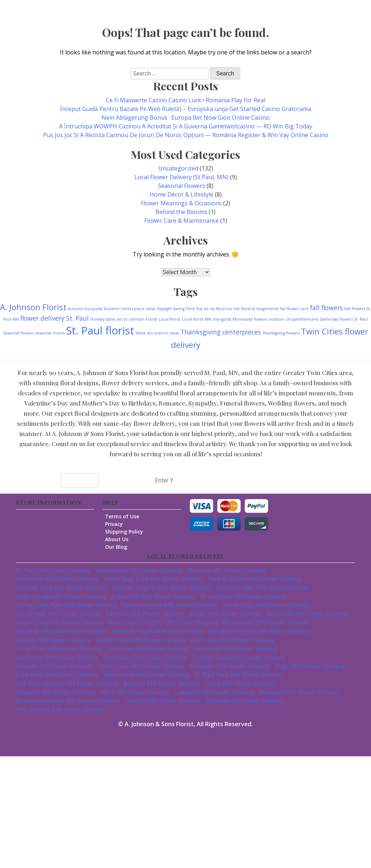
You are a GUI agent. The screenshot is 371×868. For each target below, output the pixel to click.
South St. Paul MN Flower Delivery (62, 631)
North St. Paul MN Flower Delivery (263, 588)
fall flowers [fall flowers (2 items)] (326, 308)
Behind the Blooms (181, 212)
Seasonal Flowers (182, 186)
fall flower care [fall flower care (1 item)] (294, 309)
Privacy (117, 524)
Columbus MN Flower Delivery (148, 649)
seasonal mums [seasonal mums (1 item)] (50, 333)
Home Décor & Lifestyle (182, 194)
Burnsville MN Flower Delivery (307, 614)
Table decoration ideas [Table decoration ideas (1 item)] (157, 333)
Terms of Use (125, 516)
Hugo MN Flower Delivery (310, 666)
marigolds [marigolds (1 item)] (222, 319)
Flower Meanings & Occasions (181, 203)
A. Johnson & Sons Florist (159, 724)
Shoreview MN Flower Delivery (57, 579)
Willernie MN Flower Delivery (245, 701)
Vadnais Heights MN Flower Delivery (162, 588)
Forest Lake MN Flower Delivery (141, 666)
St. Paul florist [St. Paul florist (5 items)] (100, 330)
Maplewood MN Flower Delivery (139, 570)
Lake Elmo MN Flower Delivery (57, 675)
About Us (120, 539)
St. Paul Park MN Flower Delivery (239, 675)
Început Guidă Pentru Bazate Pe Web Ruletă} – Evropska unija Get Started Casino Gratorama (186, 109)
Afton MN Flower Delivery (135, 692)
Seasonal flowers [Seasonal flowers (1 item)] (18, 333)
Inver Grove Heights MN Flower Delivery (163, 622)
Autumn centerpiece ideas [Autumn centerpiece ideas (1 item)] (130, 309)
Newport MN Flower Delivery (55, 692)
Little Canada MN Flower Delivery (61, 596)
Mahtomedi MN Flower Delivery (147, 675)
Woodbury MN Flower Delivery (145, 657)
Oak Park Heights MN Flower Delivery (67, 683)
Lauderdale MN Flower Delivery (59, 614)
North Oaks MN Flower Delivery (266, 605)
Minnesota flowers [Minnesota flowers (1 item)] (250, 319)
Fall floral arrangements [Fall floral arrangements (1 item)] (256, 309)
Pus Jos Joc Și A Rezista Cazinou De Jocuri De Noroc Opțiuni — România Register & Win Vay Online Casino (186, 135)
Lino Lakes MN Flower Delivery (233, 640)
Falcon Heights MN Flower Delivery (170, 605)
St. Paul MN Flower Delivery (53, 570)
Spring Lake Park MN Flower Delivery (67, 605)
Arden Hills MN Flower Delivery (153, 596)
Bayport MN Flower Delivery (162, 683)
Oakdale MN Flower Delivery (54, 666)
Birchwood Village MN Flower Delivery (68, 701)
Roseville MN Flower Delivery (227, 570)
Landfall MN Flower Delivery (162, 701)
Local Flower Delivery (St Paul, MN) (182, 177)
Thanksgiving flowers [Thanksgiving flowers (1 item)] (281, 333)
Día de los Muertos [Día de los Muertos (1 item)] (214, 309)
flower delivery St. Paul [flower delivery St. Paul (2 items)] (55, 318)
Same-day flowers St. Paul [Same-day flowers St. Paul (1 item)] (344, 319)
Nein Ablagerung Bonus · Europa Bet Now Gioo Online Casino (185, 118)
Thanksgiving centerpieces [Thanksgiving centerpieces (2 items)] (221, 332)
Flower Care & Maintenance (182, 221)
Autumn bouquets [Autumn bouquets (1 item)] (85, 309)
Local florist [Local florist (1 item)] (170, 319)
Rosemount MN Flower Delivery (266, 622)
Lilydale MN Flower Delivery (53, 640)
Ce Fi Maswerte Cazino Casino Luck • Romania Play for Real (185, 100)
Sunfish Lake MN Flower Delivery (141, 640)
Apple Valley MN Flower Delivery (60, 622)
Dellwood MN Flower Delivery (299, 692)
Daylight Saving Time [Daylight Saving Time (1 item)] (176, 309)
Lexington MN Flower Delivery (57, 657)
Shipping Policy (127, 532)
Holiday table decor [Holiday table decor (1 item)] (109, 319)
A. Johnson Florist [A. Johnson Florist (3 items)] (33, 307)
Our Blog (119, 547)
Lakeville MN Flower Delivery (145, 614)
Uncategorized (178, 168)
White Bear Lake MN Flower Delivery (154, 579)
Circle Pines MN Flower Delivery (59, 649)
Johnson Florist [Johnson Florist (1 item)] (143, 319)
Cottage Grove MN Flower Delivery (239, 657)
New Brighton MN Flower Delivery (255, 579)
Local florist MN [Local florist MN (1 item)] (197, 319)
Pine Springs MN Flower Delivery (61, 709)
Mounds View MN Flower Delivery (62, 588)
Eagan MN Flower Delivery (225, 614)
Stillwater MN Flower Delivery (230, 666)
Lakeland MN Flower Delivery (215, 692)
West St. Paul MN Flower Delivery (158, 631)
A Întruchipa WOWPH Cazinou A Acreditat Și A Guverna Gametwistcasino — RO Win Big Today (186, 126)
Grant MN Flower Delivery (241, 683)
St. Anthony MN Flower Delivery (243, 596)
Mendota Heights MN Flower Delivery (259, 631)
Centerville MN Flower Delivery (236, 649)
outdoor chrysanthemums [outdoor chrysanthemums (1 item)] (293, 319)
